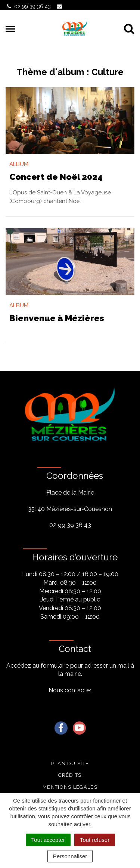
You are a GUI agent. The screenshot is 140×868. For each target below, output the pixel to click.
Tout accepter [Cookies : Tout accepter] (48, 840)
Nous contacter (70, 690)
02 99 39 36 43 (70, 525)
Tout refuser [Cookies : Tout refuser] (95, 840)
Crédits (70, 775)
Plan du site (70, 764)
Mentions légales (70, 787)
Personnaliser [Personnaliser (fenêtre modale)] (70, 856)
